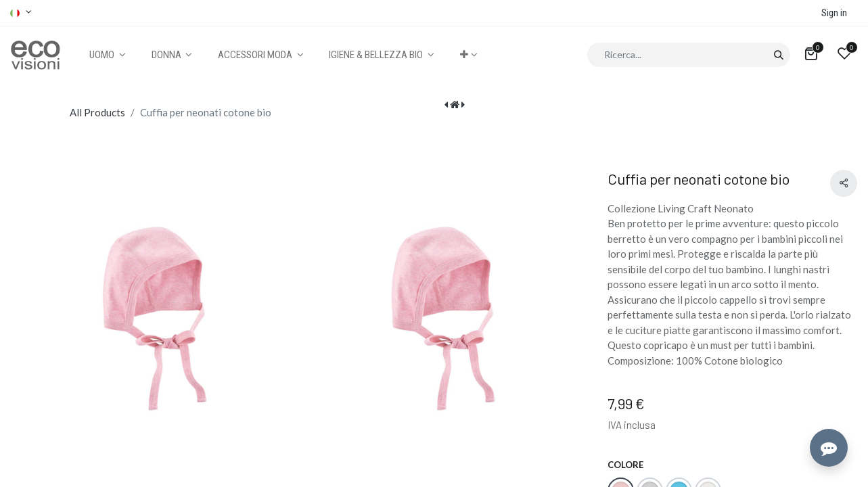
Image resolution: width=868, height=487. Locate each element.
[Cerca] (778, 55)
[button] (469, 55)
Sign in (834, 13)
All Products (97, 112)
